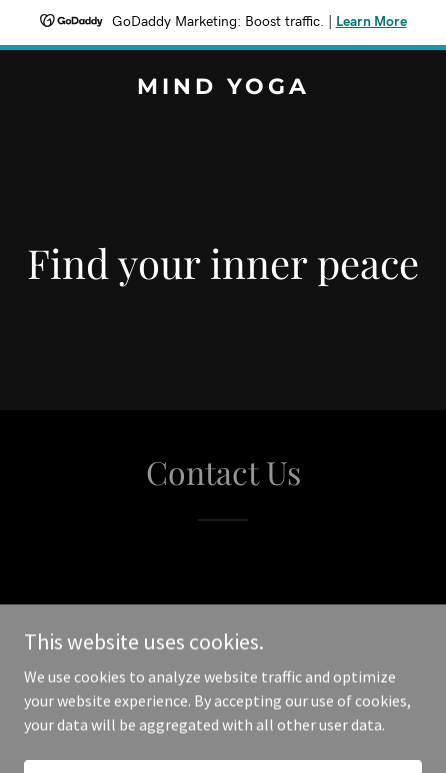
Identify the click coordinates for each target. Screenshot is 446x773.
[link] (223, 88)
